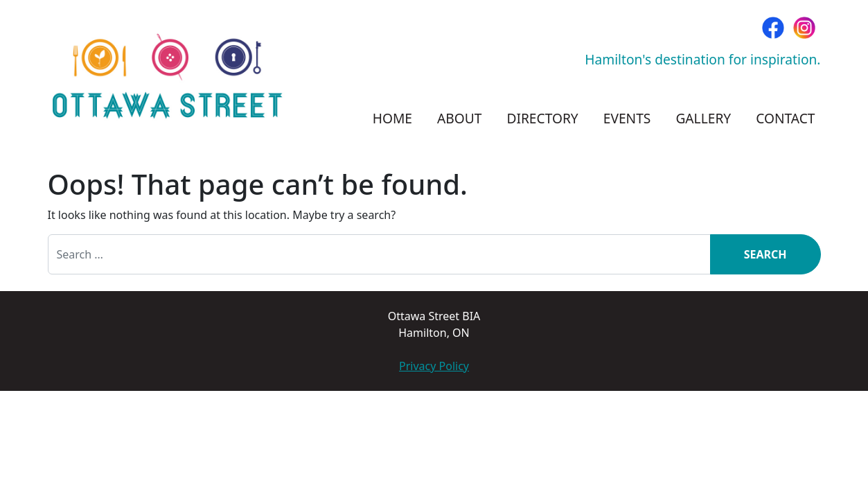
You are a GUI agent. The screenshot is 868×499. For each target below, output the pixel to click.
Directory (542, 118)
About (459, 118)
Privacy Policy (434, 366)
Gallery (703, 118)
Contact (785, 118)
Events (627, 118)
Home (392, 118)
